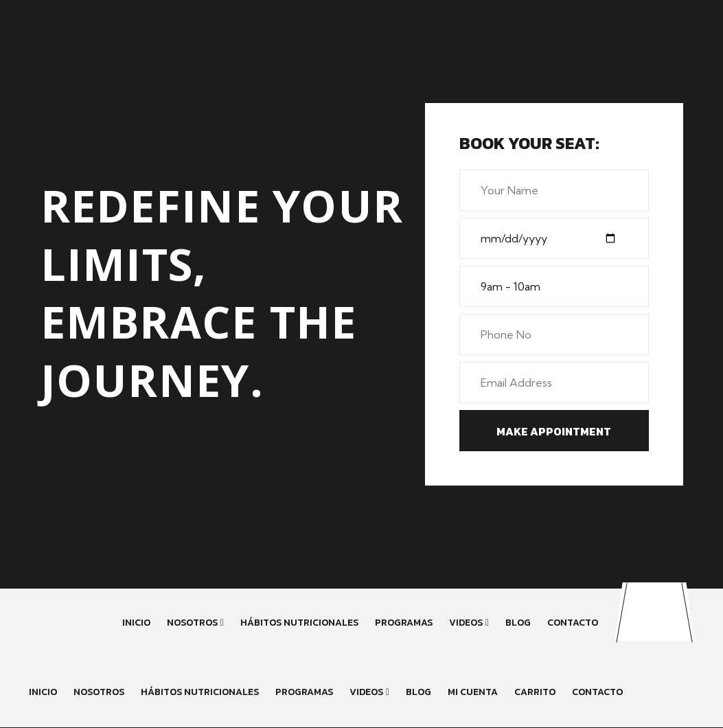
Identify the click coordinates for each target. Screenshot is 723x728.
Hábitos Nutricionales (299, 623)
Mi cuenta (473, 692)
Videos (466, 623)
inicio (43, 692)
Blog (518, 623)
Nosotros (192, 623)
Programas (404, 623)
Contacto (573, 623)
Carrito (535, 692)
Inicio (136, 623)
